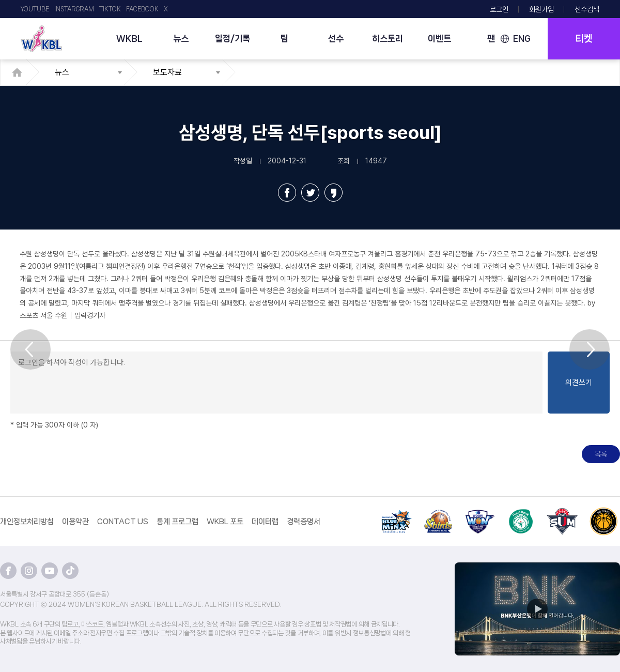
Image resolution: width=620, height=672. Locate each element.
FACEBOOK (142, 9)
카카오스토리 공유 (334, 193)
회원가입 (541, 9)
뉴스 (181, 38)
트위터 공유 (310, 193)
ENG (522, 39)
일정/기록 (233, 38)
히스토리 (388, 38)
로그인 (499, 9)
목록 (601, 454)
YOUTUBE (35, 9)
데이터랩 (265, 522)
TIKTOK (110, 9)
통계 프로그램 (177, 522)
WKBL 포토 (225, 522)
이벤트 (439, 38)
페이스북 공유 (287, 193)
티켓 (584, 39)
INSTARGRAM (74, 9)
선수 (336, 38)
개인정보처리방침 (27, 522)
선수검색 (587, 9)
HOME (20, 72)
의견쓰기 (579, 383)
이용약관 (75, 522)
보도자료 (167, 72)
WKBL (129, 38)
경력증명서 (304, 522)
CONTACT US (123, 522)
